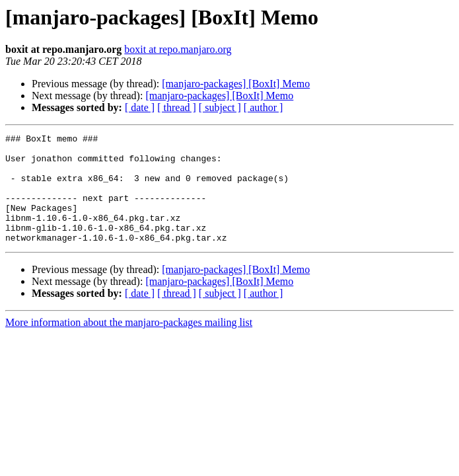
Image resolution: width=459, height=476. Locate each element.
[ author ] (264, 107)
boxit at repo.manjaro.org (178, 49)
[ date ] (140, 107)
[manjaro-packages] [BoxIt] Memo (236, 84)
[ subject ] (220, 107)
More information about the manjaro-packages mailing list (129, 344)
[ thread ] (177, 107)
